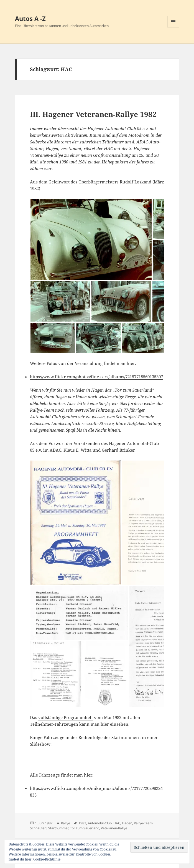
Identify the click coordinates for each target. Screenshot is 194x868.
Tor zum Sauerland (85, 828)
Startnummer (58, 828)
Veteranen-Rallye (114, 828)
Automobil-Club (100, 823)
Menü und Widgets (173, 27)
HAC (117, 823)
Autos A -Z (30, 18)
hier (105, 724)
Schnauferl (38, 828)
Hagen (127, 823)
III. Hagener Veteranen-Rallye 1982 (93, 114)
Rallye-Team (143, 823)
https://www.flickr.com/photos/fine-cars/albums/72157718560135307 (96, 377)
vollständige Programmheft (66, 717)
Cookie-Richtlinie (47, 859)
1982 (82, 823)
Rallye (66, 823)
